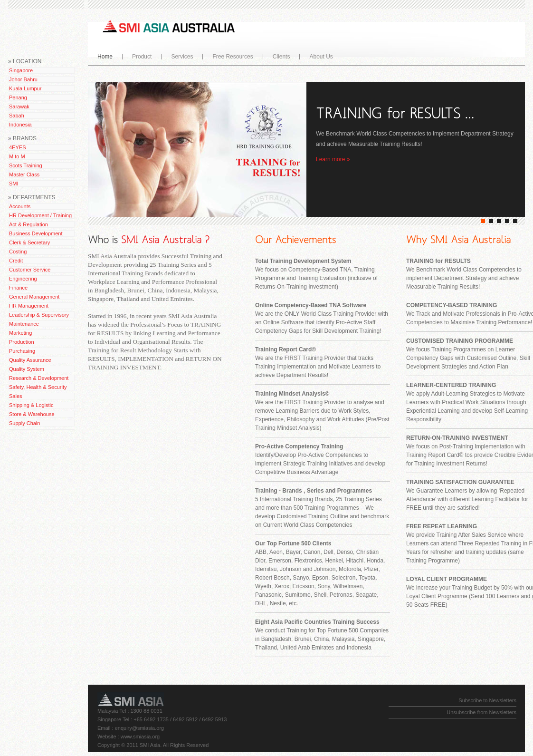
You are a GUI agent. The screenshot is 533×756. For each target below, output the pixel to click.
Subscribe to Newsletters (487, 700)
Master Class (24, 174)
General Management (34, 297)
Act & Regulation (29, 224)
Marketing (20, 333)
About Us (319, 57)
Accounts (20, 206)
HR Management (29, 306)
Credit (16, 261)
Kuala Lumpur (25, 88)
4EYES (17, 147)
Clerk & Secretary (29, 242)
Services (180, 57)
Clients (281, 57)
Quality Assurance (30, 360)
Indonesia (20, 125)
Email (104, 728)
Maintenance (24, 324)
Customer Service (30, 270)
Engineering (23, 279)
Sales (16, 396)
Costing (18, 252)
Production (22, 342)
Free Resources (230, 57)
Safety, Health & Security (38, 387)
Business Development (36, 233)
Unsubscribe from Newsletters (481, 712)
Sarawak (19, 107)
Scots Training (26, 165)
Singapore (21, 70)
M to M (17, 156)
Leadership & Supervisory (39, 315)
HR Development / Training (40, 215)
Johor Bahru (23, 79)
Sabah (17, 116)
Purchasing (22, 351)
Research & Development (39, 378)
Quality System (27, 369)
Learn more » (333, 159)
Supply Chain (24, 423)
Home (105, 57)
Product (140, 57)
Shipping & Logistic (31, 405)
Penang (18, 97)
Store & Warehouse (32, 414)
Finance (18, 288)
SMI (14, 184)
